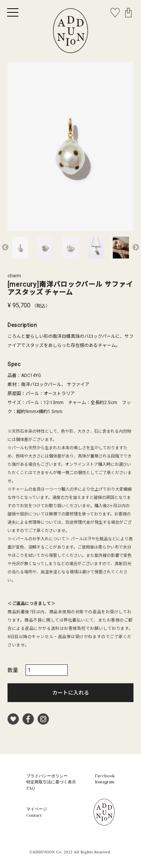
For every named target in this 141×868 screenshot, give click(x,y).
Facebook (105, 776)
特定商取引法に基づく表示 (51, 782)
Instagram (105, 782)
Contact (34, 815)
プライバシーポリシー (47, 776)
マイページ (37, 809)
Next (136, 248)
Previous (5, 248)
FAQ (31, 788)
